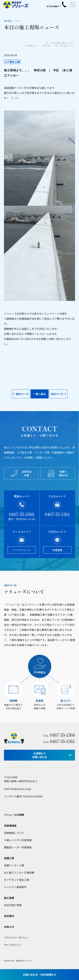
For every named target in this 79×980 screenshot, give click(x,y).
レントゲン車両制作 (15, 887)
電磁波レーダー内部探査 (18, 847)
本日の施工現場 (13, 905)
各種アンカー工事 (14, 865)
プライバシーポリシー (17, 938)
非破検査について (14, 833)
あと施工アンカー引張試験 (19, 873)
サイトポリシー (13, 945)
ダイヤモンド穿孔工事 (17, 880)
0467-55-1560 (22, 514)
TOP (47, 43)
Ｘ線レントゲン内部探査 (18, 840)
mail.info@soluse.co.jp (18, 789)
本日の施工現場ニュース (62, 43)
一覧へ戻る (40, 394)
